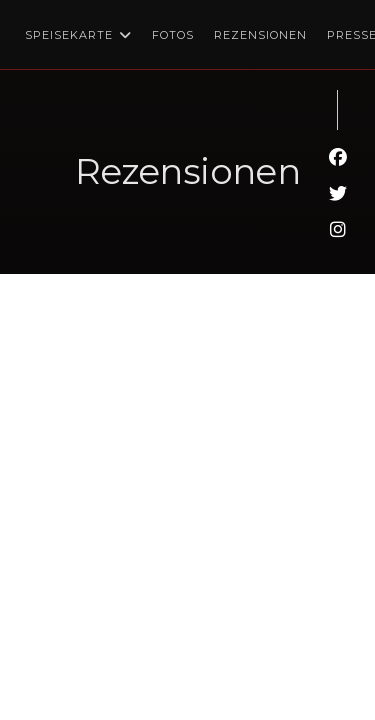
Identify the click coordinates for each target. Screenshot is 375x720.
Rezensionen (260, 35)
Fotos (173, 35)
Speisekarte (78, 35)
